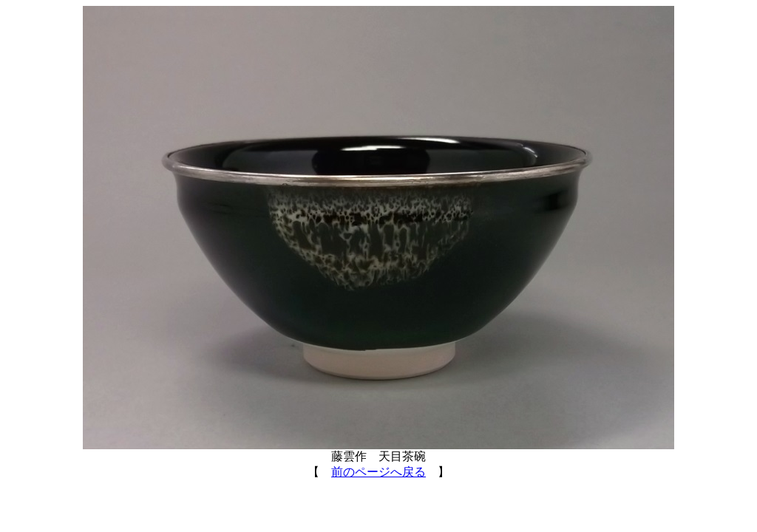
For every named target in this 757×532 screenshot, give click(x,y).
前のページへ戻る (378, 472)
